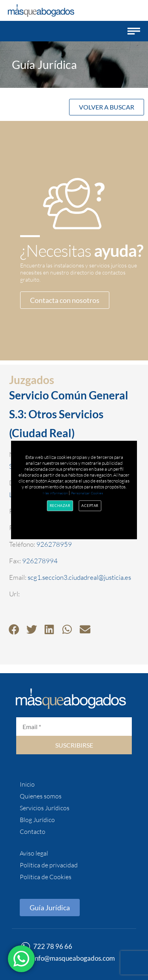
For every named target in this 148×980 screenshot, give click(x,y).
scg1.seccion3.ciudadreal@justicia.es (79, 577)
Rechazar (60, 506)
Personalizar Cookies (87, 493)
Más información (55, 493)
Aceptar (90, 506)
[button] (134, 31)
